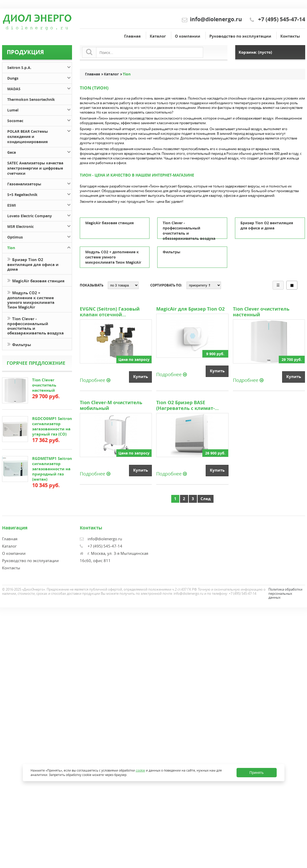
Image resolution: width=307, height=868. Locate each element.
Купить (141, 377)
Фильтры (19, 344)
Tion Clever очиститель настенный (44, 385)
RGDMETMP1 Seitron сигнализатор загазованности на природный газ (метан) (52, 469)
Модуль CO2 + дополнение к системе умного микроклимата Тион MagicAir (31, 299)
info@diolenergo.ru (216, 19)
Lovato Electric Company (39, 215)
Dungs (39, 77)
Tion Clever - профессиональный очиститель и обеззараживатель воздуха (35, 325)
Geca (39, 152)
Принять (257, 773)
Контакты (290, 36)
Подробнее (95, 380)
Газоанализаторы (39, 183)
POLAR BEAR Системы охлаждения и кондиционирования (39, 136)
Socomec (39, 120)
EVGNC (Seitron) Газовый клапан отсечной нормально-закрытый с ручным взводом (110, 312)
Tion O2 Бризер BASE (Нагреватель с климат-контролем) (185, 405)
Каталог (158, 36)
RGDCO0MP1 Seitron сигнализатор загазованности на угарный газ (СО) (52, 426)
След (206, 499)
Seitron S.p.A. (39, 67)
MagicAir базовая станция (36, 280)
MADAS (39, 88)
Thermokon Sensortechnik (31, 99)
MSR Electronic (39, 226)
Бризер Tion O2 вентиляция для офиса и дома (33, 264)
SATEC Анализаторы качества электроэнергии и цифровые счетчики (35, 168)
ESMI (39, 204)
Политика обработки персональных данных (285, 593)
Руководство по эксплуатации (240, 36)
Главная (132, 36)
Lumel (39, 109)
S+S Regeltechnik (39, 194)
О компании (188, 36)
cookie (140, 770)
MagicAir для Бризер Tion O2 (190, 309)
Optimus (39, 236)
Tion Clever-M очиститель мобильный (111, 405)
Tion (39, 247)
